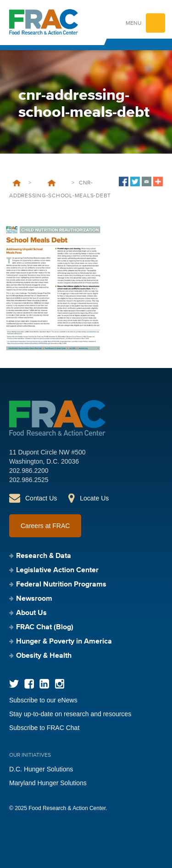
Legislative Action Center (57, 570)
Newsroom (34, 599)
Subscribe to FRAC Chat (44, 728)
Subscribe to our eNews (43, 700)
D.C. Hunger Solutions (41, 769)
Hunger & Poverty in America (64, 642)
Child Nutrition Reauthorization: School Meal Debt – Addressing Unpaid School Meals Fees (51, 183)
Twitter (14, 684)
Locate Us (94, 498)
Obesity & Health (44, 656)
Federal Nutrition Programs (61, 585)
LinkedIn (44, 684)
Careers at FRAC (45, 526)
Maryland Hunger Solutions (48, 783)
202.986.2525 (29, 480)
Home (17, 183)
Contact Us (41, 498)
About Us (31, 613)
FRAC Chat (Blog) (45, 627)
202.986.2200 (29, 471)
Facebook (29, 684)
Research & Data (44, 556)
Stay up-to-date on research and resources (70, 714)
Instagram (59, 684)
